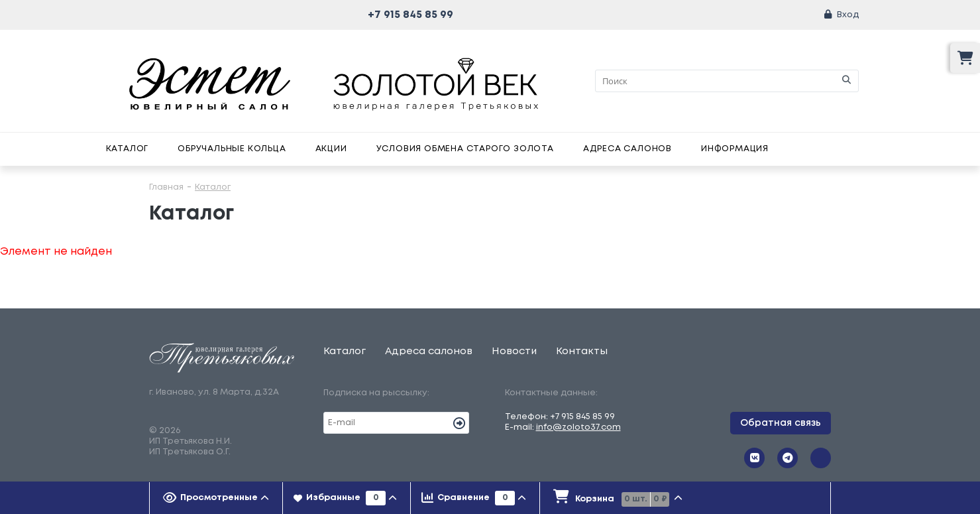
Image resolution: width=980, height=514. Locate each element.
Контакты (582, 352)
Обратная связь (781, 423)
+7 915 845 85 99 (410, 15)
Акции (331, 149)
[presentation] (216, 498)
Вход (848, 15)
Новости (514, 352)
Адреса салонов (627, 149)
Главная (166, 187)
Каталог (128, 149)
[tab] (216, 498)
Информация (735, 149)
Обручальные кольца (232, 149)
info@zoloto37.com (578, 427)
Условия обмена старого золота (465, 149)
